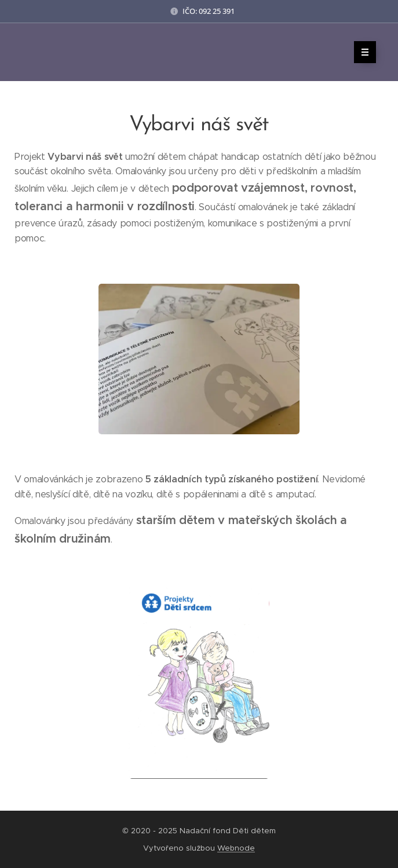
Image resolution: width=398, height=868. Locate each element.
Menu (361, 52)
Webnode (236, 848)
